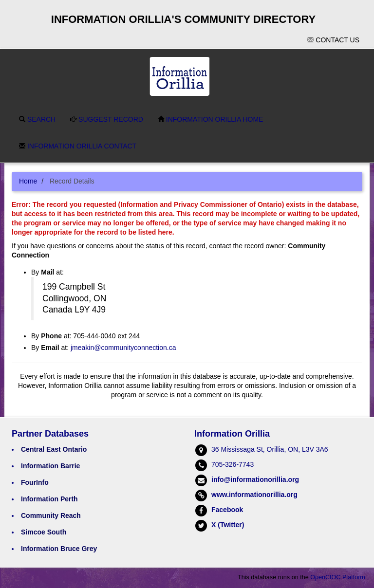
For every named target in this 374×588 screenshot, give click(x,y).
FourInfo (35, 482)
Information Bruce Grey (59, 549)
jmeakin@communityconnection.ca (123, 348)
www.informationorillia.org (254, 495)
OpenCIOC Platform (338, 577)
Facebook (227, 510)
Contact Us (333, 40)
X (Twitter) (228, 525)
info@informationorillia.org (255, 479)
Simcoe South (44, 532)
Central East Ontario (54, 449)
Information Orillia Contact (78, 146)
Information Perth (49, 499)
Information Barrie (50, 466)
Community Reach (51, 515)
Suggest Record (107, 119)
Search (37, 119)
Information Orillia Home (211, 119)
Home (28, 181)
